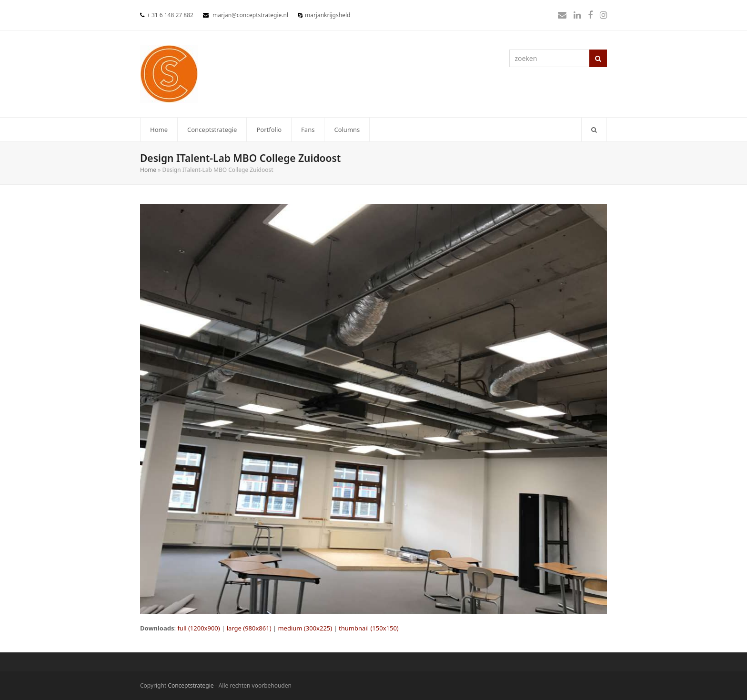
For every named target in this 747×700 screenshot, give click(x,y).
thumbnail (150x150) (369, 628)
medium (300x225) (305, 628)
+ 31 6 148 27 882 (170, 15)
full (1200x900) (198, 628)
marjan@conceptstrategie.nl (250, 15)
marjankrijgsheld (328, 15)
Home (148, 170)
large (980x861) (249, 628)
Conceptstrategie (191, 685)
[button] (594, 130)
